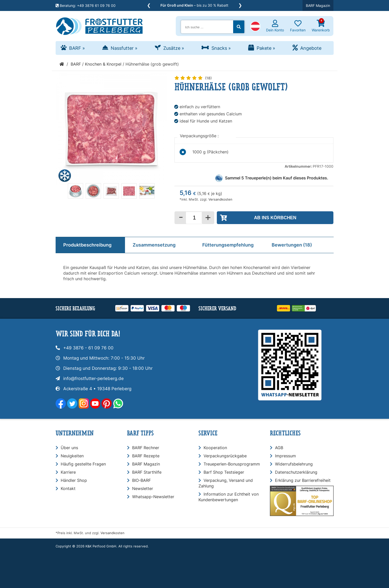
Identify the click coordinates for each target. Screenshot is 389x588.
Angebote (311, 48)
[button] (255, 27)
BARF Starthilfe (147, 472)
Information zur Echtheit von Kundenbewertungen (229, 497)
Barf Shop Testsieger (224, 472)
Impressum (285, 456)
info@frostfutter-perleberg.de (93, 378)
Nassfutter (124, 48)
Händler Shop (74, 480)
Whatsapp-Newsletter (153, 497)
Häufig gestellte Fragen (83, 464)
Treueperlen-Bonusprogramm (232, 464)
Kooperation (215, 448)
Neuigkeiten (72, 456)
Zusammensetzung (154, 245)
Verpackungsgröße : (200, 136)
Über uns (69, 448)
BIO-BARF (141, 480)
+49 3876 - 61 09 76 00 (88, 348)
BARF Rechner (146, 448)
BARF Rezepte (146, 456)
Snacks (221, 48)
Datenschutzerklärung (296, 472)
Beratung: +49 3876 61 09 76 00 (86, 5)
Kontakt (68, 488)
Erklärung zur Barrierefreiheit (303, 480)
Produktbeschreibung (87, 245)
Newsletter (143, 488)
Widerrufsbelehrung (294, 464)
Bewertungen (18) (292, 245)
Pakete (266, 48)
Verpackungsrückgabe (225, 456)
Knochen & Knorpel (103, 64)
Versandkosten (220, 199)
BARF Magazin (318, 5)
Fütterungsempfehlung (228, 245)
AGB (279, 448)
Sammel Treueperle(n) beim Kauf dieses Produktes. (277, 178)
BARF (77, 48)
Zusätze (174, 48)
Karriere (68, 472)
